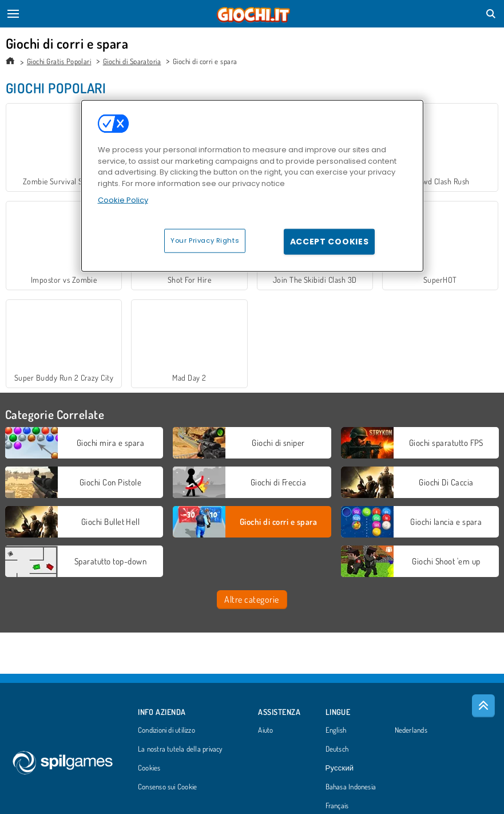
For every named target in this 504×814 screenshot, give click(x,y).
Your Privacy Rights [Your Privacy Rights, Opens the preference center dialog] (205, 240)
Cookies (149, 768)
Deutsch (337, 749)
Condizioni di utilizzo (166, 730)
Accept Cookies (330, 242)
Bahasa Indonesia (351, 787)
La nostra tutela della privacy (180, 749)
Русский (340, 768)
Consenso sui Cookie (167, 787)
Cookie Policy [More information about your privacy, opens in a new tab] (123, 200)
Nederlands (411, 730)
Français (337, 806)
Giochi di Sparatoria (132, 61)
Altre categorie (251, 599)
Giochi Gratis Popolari (59, 61)
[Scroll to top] (483, 706)
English (336, 730)
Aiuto (265, 730)
